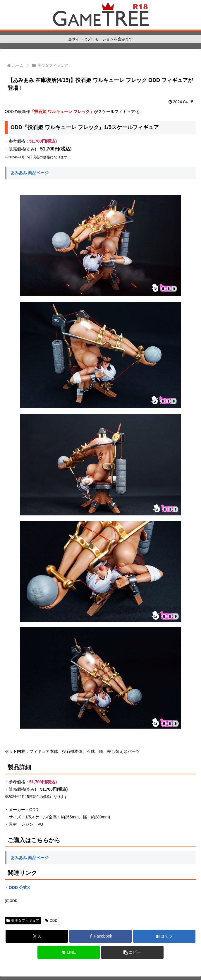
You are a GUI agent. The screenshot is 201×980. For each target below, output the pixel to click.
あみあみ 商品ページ (30, 173)
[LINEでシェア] (69, 952)
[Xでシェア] (37, 936)
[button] (132, 952)
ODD (51, 921)
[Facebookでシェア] (100, 936)
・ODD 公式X (17, 888)
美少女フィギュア (23, 921)
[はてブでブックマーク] (164, 936)
